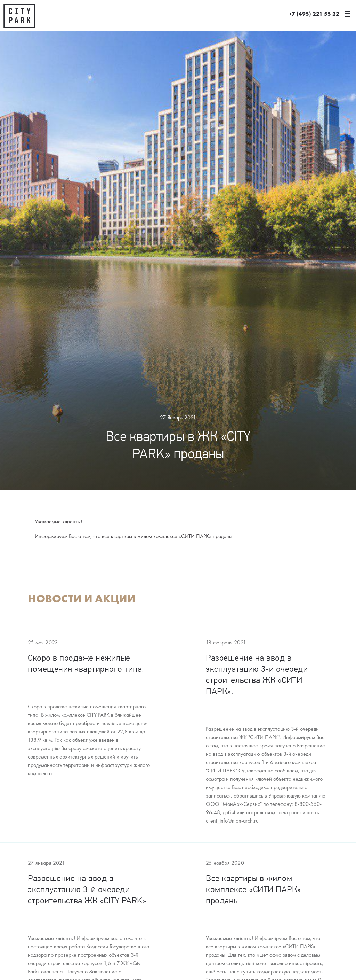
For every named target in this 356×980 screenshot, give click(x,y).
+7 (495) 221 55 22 (314, 14)
